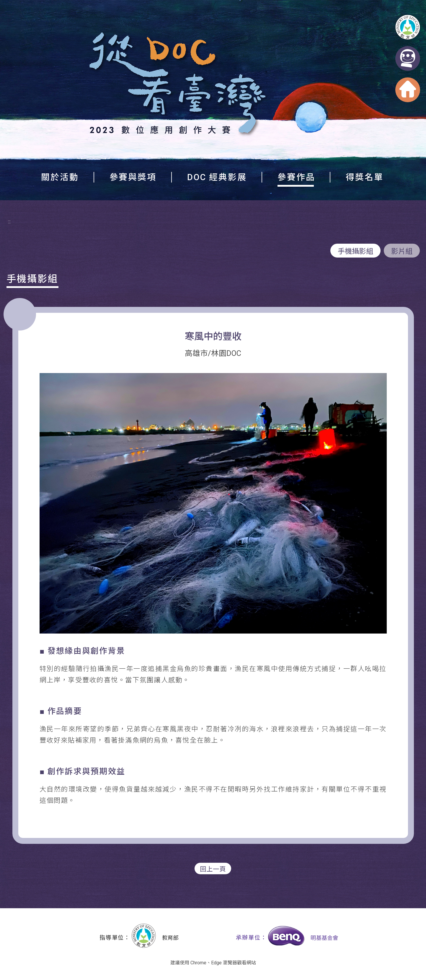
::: (9, 222)
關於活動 (60, 177)
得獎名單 (365, 177)
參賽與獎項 (133, 177)
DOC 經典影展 (217, 177)
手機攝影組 (355, 251)
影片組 (402, 251)
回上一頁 (213, 869)
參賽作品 (296, 177)
